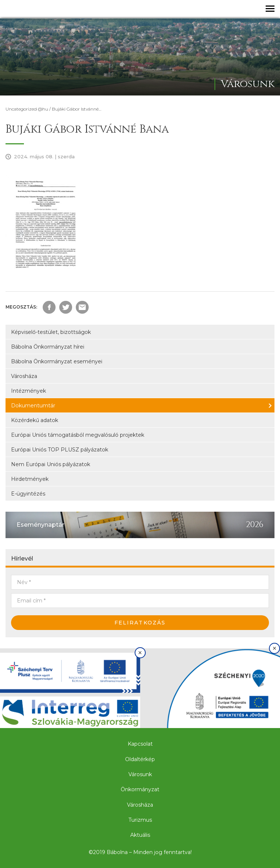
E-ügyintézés (28, 494)
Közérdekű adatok (35, 420)
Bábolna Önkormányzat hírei (48, 347)
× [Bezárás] (140, 653)
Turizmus (140, 820)
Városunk (140, 774)
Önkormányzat (140, 789)
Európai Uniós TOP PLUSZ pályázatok (60, 450)
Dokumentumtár (33, 406)
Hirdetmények (30, 479)
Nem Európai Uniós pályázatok (51, 464)
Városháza (24, 376)
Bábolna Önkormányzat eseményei (57, 361)
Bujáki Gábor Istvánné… (77, 109)
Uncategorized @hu (27, 109)
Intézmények (29, 391)
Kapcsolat (140, 744)
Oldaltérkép (140, 759)
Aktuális (140, 835)
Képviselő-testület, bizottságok (51, 332)
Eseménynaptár (40, 525)
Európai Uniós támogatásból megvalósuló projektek (78, 435)
